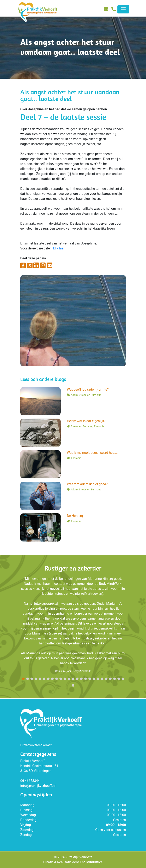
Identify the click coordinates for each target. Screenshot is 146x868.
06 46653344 (30, 781)
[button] (23, 679)
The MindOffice (91, 862)
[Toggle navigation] (123, 9)
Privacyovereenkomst (36, 745)
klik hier (59, 248)
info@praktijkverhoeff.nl (38, 786)
